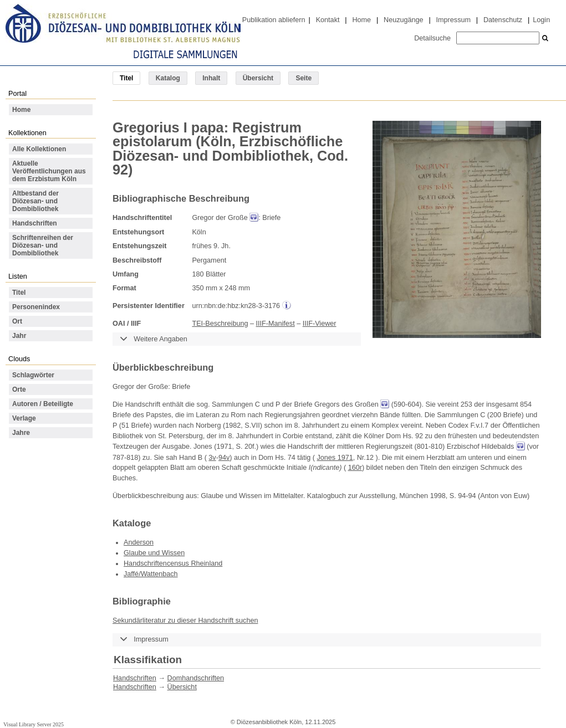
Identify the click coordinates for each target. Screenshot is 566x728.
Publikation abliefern (274, 20)
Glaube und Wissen (154, 553)
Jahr (19, 336)
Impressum (453, 20)
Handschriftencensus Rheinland (173, 563)
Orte (19, 389)
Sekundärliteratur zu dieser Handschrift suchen (185, 621)
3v (212, 458)
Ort (17, 321)
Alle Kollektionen (39, 149)
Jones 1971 (335, 458)
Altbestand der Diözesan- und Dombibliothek (35, 201)
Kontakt (328, 20)
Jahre (21, 433)
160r (355, 468)
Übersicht (258, 78)
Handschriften (35, 223)
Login (541, 20)
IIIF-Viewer (320, 324)
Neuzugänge (404, 20)
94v (224, 458)
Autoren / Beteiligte (43, 404)
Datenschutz (503, 20)
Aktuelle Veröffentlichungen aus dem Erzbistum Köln (49, 171)
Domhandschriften (196, 678)
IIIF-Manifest (276, 324)
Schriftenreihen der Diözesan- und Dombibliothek (43, 245)
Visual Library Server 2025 (34, 724)
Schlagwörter (33, 375)
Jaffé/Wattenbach (151, 574)
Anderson (139, 542)
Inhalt (211, 78)
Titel (19, 293)
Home (361, 20)
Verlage (24, 418)
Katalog (168, 78)
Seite (304, 78)
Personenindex (36, 307)
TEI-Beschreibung (220, 324)
